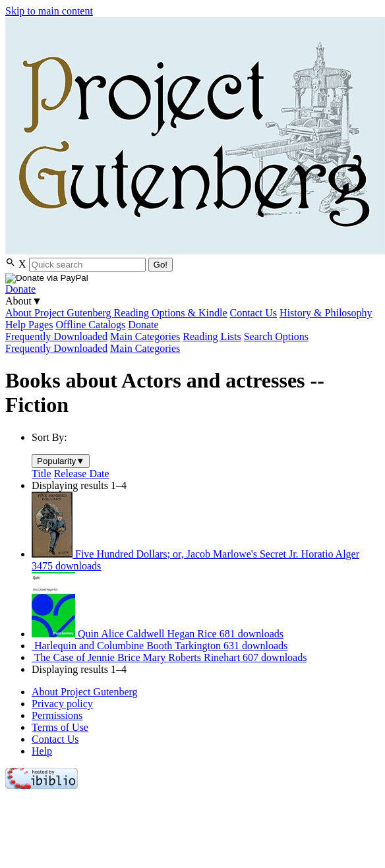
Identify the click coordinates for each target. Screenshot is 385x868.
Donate (20, 289)
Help (42, 751)
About (24, 301)
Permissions (57, 715)
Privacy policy (62, 704)
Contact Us (254, 313)
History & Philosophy (326, 313)
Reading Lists (212, 336)
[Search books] (87, 265)
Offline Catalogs (90, 325)
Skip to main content (49, 11)
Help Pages (29, 325)
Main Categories (145, 336)
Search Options (276, 336)
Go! (161, 265)
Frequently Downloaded (56, 336)
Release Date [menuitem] (82, 474)
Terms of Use (60, 727)
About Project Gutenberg (60, 313)
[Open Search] (12, 264)
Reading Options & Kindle (171, 313)
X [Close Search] (22, 264)
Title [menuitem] (42, 474)
